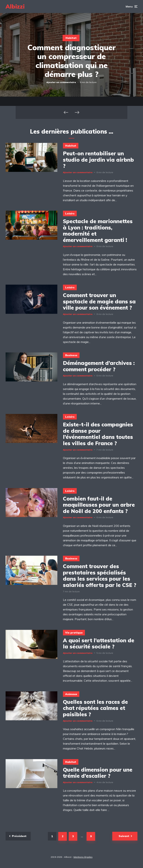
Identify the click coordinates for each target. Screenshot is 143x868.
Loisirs (70, 213)
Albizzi (15, 7)
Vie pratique (74, 633)
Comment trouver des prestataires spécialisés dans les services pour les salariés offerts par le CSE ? (100, 576)
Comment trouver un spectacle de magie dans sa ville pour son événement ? (99, 301)
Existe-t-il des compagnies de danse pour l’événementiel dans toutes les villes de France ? (98, 434)
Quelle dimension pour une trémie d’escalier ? (98, 773)
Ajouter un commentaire (61, 82)
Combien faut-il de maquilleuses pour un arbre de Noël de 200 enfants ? (99, 505)
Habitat (71, 38)
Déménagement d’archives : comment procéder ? (99, 366)
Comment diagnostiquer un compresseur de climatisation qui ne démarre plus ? (71, 61)
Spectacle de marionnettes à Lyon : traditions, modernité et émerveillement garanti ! (98, 231)
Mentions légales (83, 857)
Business (71, 355)
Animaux (71, 694)
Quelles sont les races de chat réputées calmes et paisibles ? (95, 708)
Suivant (124, 836)
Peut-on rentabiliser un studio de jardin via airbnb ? (98, 160)
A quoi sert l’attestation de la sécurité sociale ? (99, 643)
